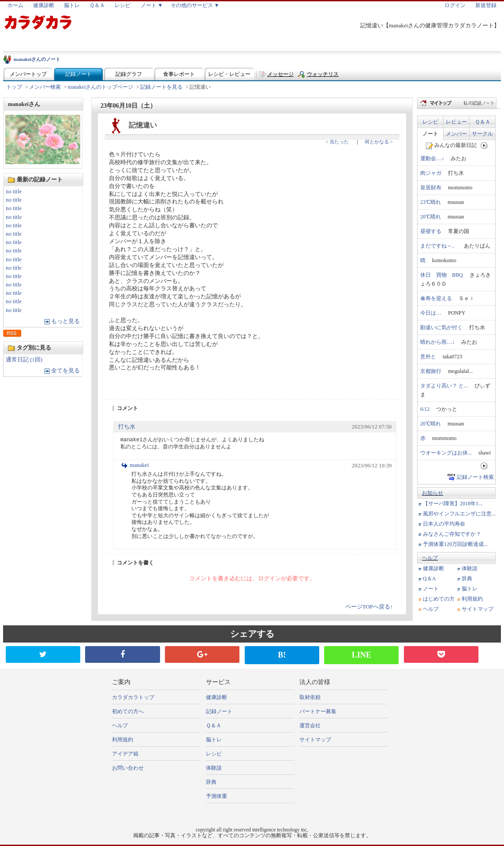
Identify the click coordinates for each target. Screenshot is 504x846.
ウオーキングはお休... (446, 453)
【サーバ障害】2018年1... (453, 504)
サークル (482, 134)
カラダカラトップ (133, 697)
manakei (139, 465)
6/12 (425, 409)
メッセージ (280, 74)
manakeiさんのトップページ (101, 87)
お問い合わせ (128, 768)
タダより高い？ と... (444, 386)
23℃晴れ (431, 202)
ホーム (15, 5)
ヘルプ (430, 558)
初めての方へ (128, 711)
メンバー (456, 134)
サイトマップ (478, 609)
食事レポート (179, 74)
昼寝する (431, 231)
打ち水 (127, 427)
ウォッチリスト (323, 76)
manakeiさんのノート (37, 59)
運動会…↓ (432, 158)
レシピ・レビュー (229, 74)
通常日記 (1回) (24, 360)
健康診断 (44, 5)
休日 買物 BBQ (442, 275)
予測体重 (217, 796)
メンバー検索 (45, 87)
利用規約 (472, 599)
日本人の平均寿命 (444, 524)
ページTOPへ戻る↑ (369, 607)
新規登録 (486, 5)
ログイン (455, 5)
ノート (430, 134)
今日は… (431, 313)
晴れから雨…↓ (437, 342)
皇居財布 (431, 188)
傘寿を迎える (436, 298)
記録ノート (78, 74)
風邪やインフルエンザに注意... (459, 514)
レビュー (456, 122)
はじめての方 (439, 599)
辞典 (467, 579)
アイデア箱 (125, 754)
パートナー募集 (318, 711)
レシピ (123, 5)
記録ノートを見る (161, 87)
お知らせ (433, 493)
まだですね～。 (439, 246)
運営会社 (310, 726)
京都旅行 (431, 371)
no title (14, 192)
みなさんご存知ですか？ (452, 534)
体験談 (470, 568)
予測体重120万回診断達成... (455, 544)
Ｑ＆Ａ (97, 5)
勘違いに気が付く (441, 327)
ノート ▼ (152, 5)
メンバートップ (28, 74)
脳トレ (72, 5)
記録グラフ (129, 74)
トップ (14, 87)
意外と (428, 357)
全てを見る (65, 371)
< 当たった (337, 142)
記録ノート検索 (475, 477)
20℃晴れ (431, 217)
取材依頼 (310, 697)
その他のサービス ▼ (195, 5)
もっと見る (65, 321)
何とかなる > (379, 142)
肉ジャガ (431, 173)
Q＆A (429, 579)
